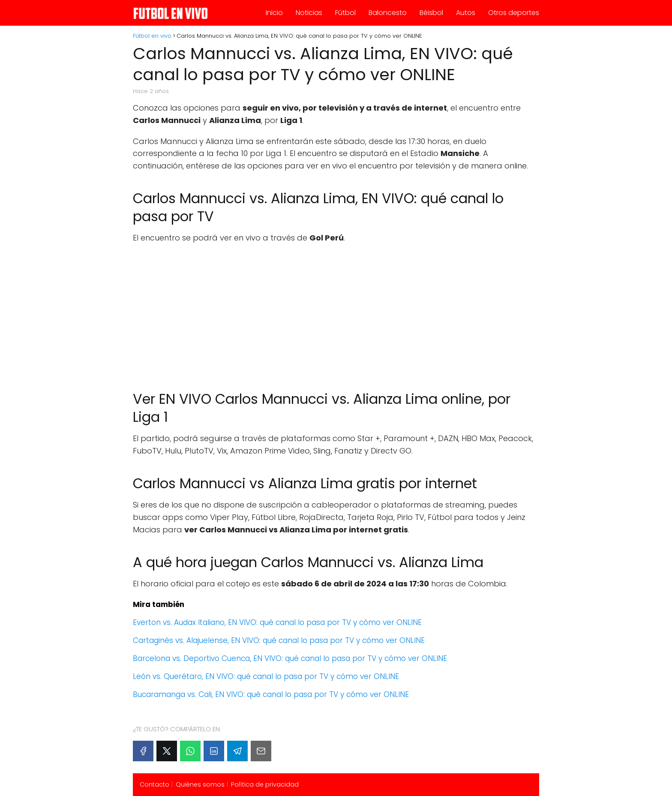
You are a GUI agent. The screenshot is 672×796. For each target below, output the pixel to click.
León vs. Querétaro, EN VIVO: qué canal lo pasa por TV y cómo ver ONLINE (266, 676)
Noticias (309, 13)
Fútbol (345, 13)
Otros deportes (514, 13)
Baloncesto (388, 13)
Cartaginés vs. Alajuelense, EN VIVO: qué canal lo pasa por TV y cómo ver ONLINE (279, 640)
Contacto (154, 784)
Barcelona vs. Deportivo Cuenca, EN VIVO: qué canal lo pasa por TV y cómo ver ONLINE (290, 658)
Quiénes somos (200, 784)
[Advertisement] (336, 313)
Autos (466, 13)
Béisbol (431, 13)
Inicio (274, 13)
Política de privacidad (265, 784)
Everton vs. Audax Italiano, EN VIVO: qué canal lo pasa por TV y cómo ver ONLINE (277, 622)
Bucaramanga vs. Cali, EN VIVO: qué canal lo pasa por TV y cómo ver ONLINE (271, 694)
